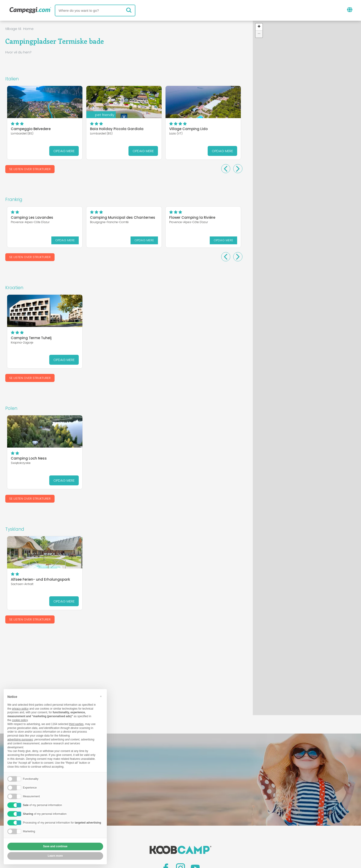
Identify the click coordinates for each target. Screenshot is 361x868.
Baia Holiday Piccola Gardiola (117, 129)
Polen (11, 408)
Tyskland (15, 529)
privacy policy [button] (20, 709)
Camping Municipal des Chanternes (123, 217)
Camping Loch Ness (29, 459)
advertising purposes (20, 740)
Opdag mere (64, 151)
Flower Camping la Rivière (192, 217)
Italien (12, 79)
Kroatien (14, 288)
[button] (259, 27)
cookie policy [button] (20, 720)
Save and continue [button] (55, 846)
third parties (76, 724)
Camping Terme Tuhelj (31, 338)
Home (28, 29)
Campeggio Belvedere (31, 129)
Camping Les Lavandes (32, 217)
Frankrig (14, 200)
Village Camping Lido (188, 129)
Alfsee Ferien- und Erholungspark (40, 579)
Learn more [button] (55, 856)
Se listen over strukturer (30, 169)
